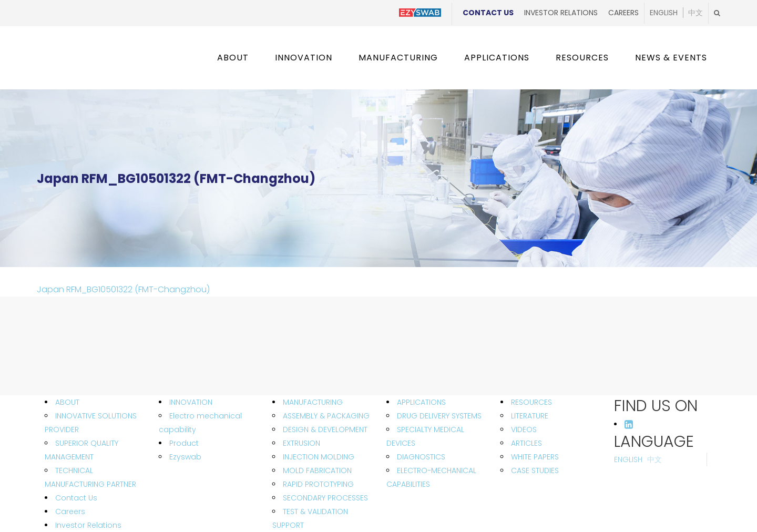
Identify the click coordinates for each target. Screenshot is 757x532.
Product (184, 443)
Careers (623, 13)
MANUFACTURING (313, 402)
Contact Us (488, 13)
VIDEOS (524, 429)
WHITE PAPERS (535, 457)
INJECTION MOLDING (319, 457)
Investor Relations (561, 13)
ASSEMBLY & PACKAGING (326, 416)
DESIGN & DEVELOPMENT (325, 429)
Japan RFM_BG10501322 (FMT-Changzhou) (123, 289)
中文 (695, 13)
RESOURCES (531, 402)
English (664, 13)
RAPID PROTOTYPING (318, 484)
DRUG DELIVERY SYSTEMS (439, 416)
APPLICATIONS (421, 402)
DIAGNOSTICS (421, 457)
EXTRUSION (301, 443)
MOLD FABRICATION (317, 470)
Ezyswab (185, 457)
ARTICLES (526, 443)
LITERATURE (530, 416)
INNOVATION (191, 402)
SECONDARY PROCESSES (325, 498)
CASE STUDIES (535, 470)
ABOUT (67, 402)
